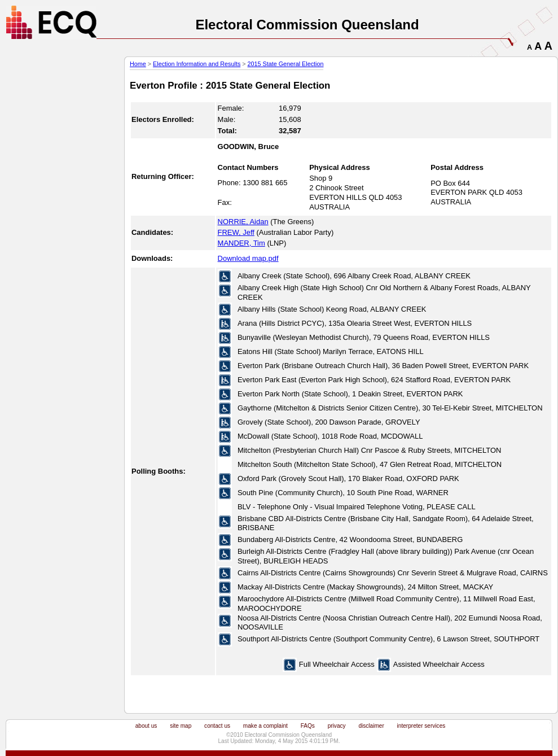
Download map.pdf (248, 258)
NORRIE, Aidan (243, 222)
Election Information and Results (197, 64)
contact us (217, 726)
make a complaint (265, 726)
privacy (337, 726)
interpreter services (421, 726)
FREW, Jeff (236, 232)
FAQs (308, 726)
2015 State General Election (286, 64)
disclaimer (371, 726)
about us (146, 726)
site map (181, 726)
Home (138, 64)
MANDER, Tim (241, 243)
